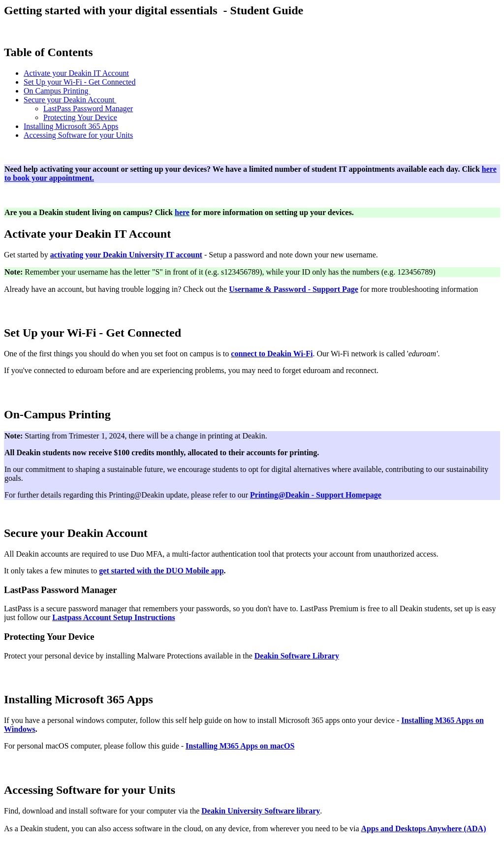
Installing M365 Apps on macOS (240, 746)
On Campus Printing (57, 91)
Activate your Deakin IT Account (76, 73)
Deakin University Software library (261, 811)
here (182, 212)
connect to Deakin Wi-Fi (272, 354)
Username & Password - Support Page (294, 289)
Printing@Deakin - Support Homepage (316, 495)
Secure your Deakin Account (70, 100)
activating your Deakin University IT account (126, 255)
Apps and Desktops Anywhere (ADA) (424, 829)
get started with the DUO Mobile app (161, 571)
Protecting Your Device (80, 117)
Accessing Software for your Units (78, 135)
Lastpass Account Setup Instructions (113, 617)
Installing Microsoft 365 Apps (71, 126)
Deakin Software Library (297, 656)
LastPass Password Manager (88, 109)
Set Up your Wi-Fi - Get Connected (79, 82)
